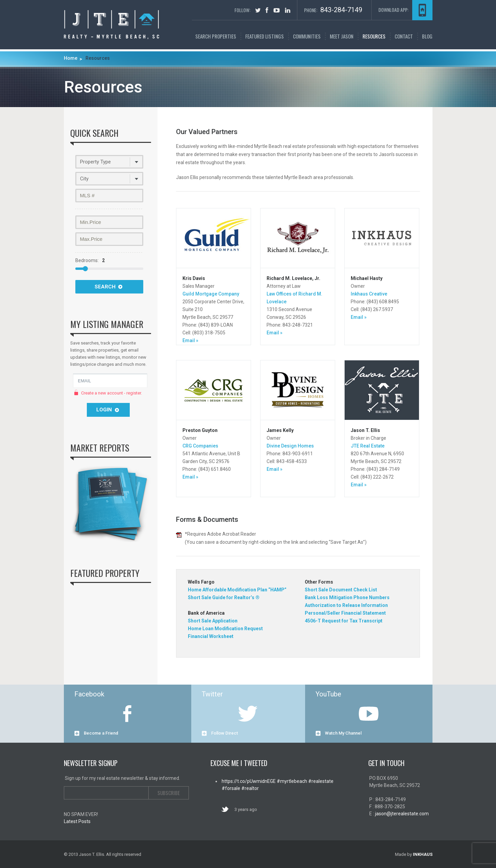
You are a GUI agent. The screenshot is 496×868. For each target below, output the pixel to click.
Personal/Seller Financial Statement (345, 613)
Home (71, 58)
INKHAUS (423, 854)
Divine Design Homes (290, 446)
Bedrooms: (90, 260)
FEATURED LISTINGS (265, 36)
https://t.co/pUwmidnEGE (249, 781)
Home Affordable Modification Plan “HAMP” (237, 590)
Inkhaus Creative (369, 294)
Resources (374, 36)
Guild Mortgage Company (211, 294)
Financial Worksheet (211, 636)
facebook (267, 10)
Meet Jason (342, 36)
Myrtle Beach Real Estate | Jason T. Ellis (111, 25)
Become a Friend (101, 733)
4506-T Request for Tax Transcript (344, 621)
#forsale (231, 788)
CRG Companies (200, 446)
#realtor (250, 788)
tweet (258, 10)
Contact (404, 36)
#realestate (320, 781)
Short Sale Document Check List (341, 590)
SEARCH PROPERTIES (216, 36)
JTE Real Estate (368, 446)
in (288, 10)
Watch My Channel (343, 733)
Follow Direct (225, 733)
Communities (307, 36)
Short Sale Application (213, 621)
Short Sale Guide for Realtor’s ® (224, 597)
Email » (190, 340)
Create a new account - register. (111, 393)
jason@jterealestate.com (402, 814)
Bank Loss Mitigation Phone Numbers (347, 597)
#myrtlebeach (291, 781)
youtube (277, 10)
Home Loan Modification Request (225, 629)
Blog (427, 36)
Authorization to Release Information (346, 605)
